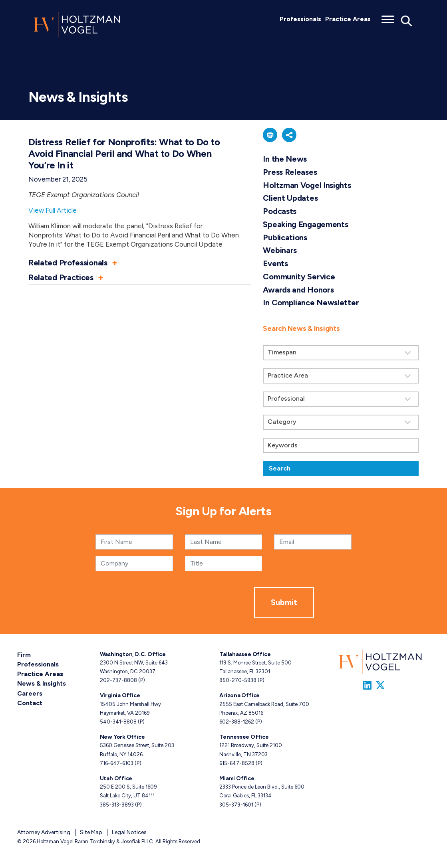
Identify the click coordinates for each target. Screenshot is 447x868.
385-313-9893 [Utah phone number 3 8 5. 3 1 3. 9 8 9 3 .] (117, 804)
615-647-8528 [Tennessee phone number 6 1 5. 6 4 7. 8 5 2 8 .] (237, 763)
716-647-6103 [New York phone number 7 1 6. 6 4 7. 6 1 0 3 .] (117, 763)
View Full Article (53, 210)
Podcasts (280, 211)
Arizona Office (239, 695)
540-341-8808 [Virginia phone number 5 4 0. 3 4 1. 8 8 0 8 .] (118, 722)
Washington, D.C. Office (133, 654)
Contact (30, 703)
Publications (285, 237)
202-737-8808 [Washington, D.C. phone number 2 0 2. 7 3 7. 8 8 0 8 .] (118, 680)
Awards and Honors (298, 290)
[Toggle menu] (388, 17)
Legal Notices (129, 832)
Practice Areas (348, 19)
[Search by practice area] (341, 376)
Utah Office (116, 778)
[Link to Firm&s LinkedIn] (367, 685)
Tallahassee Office (245, 654)
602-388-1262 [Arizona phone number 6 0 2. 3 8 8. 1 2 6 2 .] (237, 722)
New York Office (122, 737)
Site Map (91, 832)
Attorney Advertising (44, 832)
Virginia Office (120, 695)
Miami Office (237, 778)
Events (275, 263)
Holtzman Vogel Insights (307, 185)
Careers (30, 693)
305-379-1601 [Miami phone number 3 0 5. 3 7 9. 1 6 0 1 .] (236, 804)
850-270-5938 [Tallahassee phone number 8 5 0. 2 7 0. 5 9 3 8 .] (238, 680)
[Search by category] (341, 422)
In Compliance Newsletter (311, 303)
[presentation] (193, 603)
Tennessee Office (244, 737)
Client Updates (290, 198)
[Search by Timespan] (341, 353)
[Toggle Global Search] (407, 20)
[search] (341, 396)
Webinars (280, 250)
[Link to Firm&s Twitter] (380, 685)
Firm (24, 655)
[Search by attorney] (341, 399)
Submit (284, 602)
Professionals (300, 19)
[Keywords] (341, 445)
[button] (140, 263)
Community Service (299, 277)
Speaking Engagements (305, 224)
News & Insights (41, 683)
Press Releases (290, 172)
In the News (285, 159)
